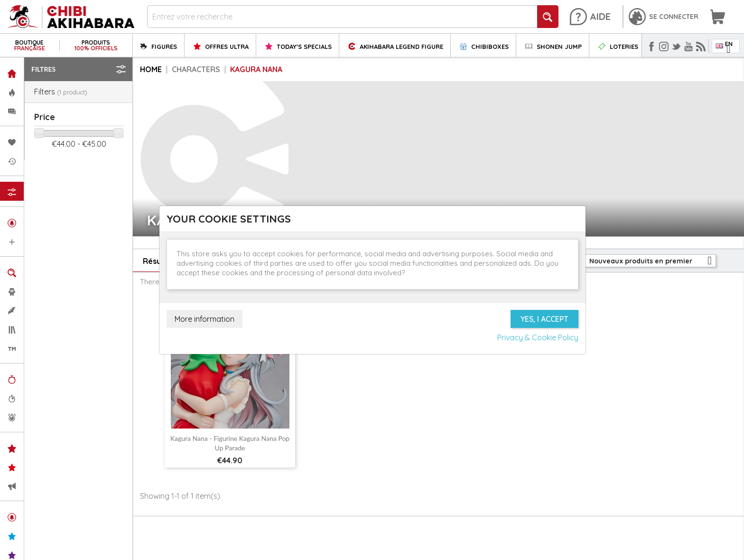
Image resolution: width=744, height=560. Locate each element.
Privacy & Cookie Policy (538, 337)
